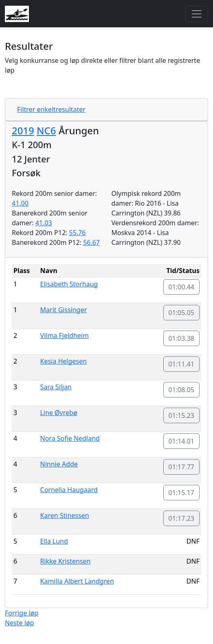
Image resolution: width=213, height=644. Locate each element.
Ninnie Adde (59, 464)
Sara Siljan (56, 387)
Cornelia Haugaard (69, 490)
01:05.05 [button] (182, 313)
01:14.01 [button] (182, 441)
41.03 (44, 223)
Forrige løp (22, 613)
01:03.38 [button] (182, 338)
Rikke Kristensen (66, 561)
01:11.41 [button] (182, 364)
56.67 (91, 242)
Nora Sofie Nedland (70, 438)
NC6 (46, 130)
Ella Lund (54, 541)
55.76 (78, 233)
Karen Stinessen (65, 515)
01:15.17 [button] (182, 493)
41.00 (20, 203)
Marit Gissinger (64, 310)
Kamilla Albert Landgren (77, 581)
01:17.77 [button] (182, 467)
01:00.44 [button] (182, 287)
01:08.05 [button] (182, 390)
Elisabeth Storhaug (69, 284)
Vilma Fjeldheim (65, 335)
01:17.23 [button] (182, 518)
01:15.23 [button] (182, 415)
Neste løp (19, 623)
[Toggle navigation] (197, 14)
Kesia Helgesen (64, 361)
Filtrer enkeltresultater (51, 109)
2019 (23, 130)
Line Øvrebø (59, 413)
